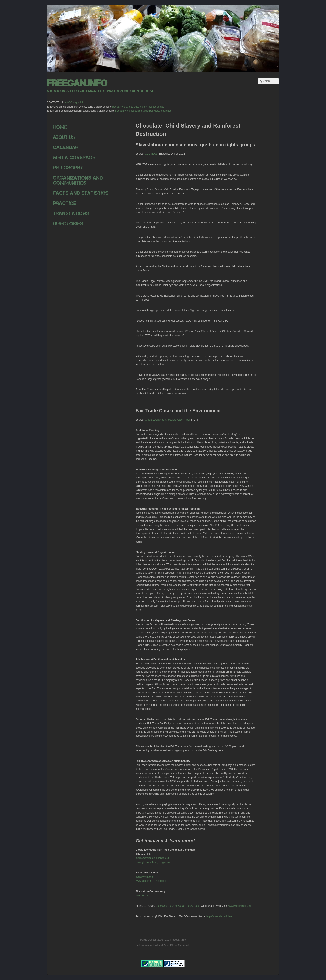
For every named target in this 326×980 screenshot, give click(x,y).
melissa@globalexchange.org (152, 858)
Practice (64, 203)
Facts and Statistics (81, 193)
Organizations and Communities (78, 180)
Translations (71, 213)
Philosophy (68, 168)
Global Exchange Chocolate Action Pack (168, 420)
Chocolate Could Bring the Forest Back (177, 906)
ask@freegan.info (74, 103)
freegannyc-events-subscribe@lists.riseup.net (138, 107)
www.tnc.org (142, 895)
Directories (68, 224)
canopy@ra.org (144, 877)
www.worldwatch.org (240, 906)
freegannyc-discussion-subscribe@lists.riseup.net (143, 111)
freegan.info (77, 83)
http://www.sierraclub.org (220, 916)
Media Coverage (74, 157)
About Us (64, 137)
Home (60, 127)
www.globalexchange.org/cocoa (153, 862)
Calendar (66, 147)
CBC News (151, 154)
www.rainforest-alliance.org (151, 881)
